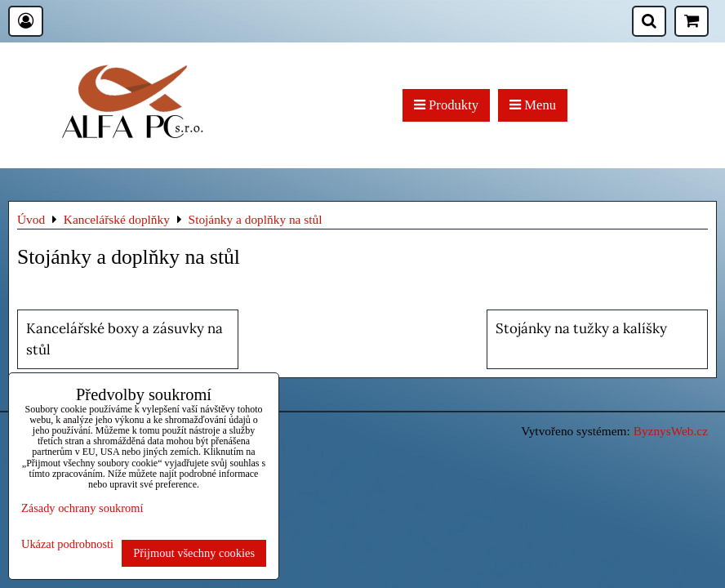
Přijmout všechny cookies (194, 553)
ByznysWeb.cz (671, 431)
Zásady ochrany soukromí (82, 508)
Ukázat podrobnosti (67, 544)
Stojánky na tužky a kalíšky (581, 328)
